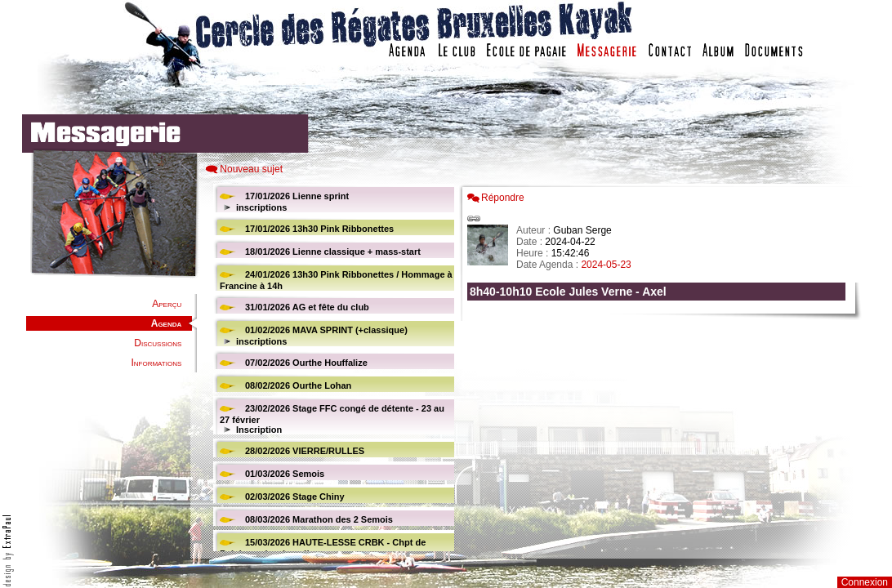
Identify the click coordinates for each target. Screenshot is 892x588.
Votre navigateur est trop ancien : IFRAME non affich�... (660, 367)
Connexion (865, 582)
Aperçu (167, 304)
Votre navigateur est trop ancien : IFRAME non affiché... (332, 367)
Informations (156, 363)
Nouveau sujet (251, 169)
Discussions (158, 343)
